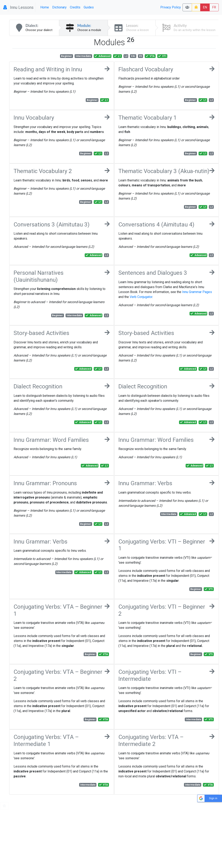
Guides (89, 7)
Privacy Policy (171, 7)
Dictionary (59, 7)
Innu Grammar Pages (197, 292)
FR (214, 7)
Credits (75, 7)
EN (205, 7)
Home (45, 7)
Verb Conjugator (141, 297)
